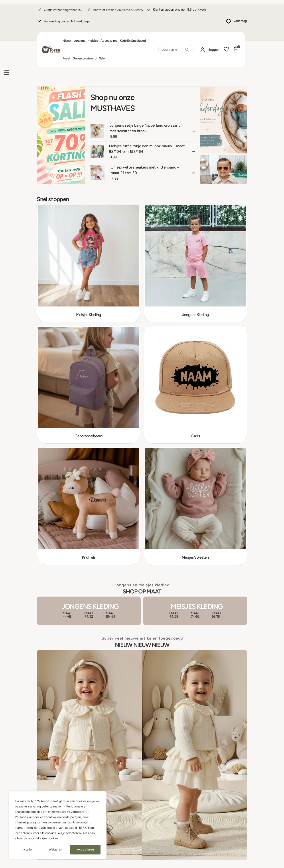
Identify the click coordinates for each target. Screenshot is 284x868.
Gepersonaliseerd (84, 58)
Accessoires (109, 41)
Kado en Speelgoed (133, 41)
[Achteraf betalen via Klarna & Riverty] (115, 12)
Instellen (28, 849)
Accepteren (85, 849)
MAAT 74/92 (89, 615)
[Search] (187, 50)
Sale (102, 58)
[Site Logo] (51, 50)
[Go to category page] (89, 263)
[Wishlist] (226, 50)
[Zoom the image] (142, 653)
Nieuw (67, 41)
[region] (58, 825)
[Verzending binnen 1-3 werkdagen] (64, 23)
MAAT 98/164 (110, 615)
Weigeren (55, 849)
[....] (61, 135)
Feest (66, 58)
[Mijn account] (210, 50)
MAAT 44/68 (67, 615)
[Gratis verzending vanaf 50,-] (60, 12)
